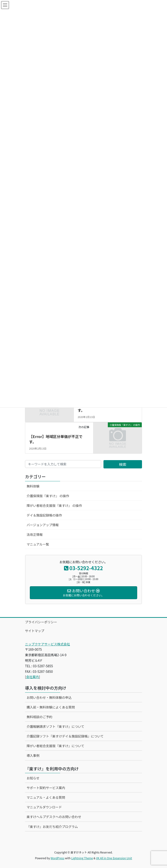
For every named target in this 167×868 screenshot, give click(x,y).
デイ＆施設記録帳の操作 (44, 515)
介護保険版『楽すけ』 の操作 (48, 496)
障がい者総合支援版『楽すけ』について (56, 746)
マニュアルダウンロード (44, 807)
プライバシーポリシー (41, 622)
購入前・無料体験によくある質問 (51, 707)
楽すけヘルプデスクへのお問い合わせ (54, 817)
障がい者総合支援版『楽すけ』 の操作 (54, 505)
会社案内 (33, 677)
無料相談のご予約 (39, 717)
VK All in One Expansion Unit (114, 858)
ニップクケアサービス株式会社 (47, 644)
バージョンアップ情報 (43, 525)
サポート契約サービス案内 (46, 788)
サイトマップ (35, 631)
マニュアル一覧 (38, 544)
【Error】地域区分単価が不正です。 (56, 439)
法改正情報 (35, 534)
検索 (123, 464)
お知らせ (33, 778)
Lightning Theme (82, 858)
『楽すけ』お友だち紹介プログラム (52, 827)
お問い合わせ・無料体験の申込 (49, 697)
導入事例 (33, 755)
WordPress (58, 858)
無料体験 (33, 486)
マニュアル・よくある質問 (46, 797)
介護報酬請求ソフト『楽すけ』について (56, 726)
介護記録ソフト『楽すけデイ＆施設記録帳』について (65, 736)
